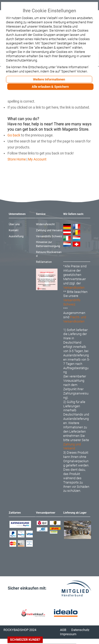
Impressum (68, 634)
